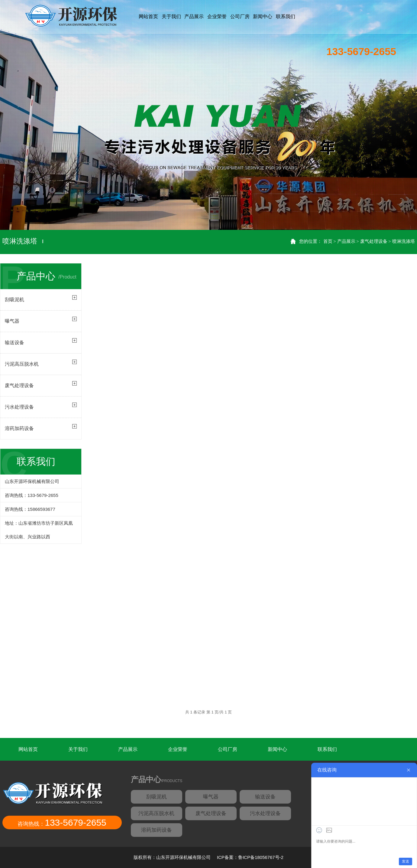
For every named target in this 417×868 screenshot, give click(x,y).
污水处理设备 (19, 407)
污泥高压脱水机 (156, 813)
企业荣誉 (178, 749)
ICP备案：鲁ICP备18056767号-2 (250, 857)
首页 (328, 241)
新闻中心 (277, 749)
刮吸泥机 (157, 797)
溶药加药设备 (19, 428)
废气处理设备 (374, 241)
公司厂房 (228, 749)
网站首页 (148, 16)
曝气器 (211, 797)
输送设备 (265, 797)
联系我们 (327, 749)
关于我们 (78, 749)
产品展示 (346, 241)
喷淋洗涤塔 (404, 241)
